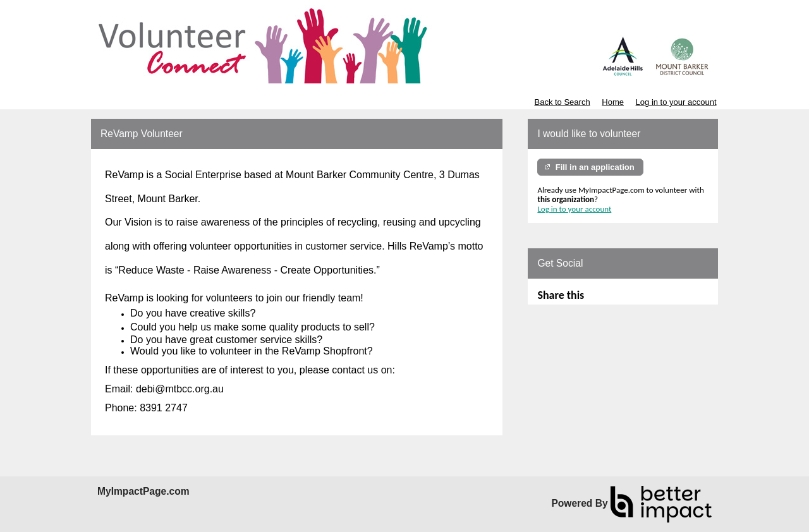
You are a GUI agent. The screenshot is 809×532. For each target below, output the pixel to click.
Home (613, 102)
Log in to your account (676, 102)
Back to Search (562, 102)
